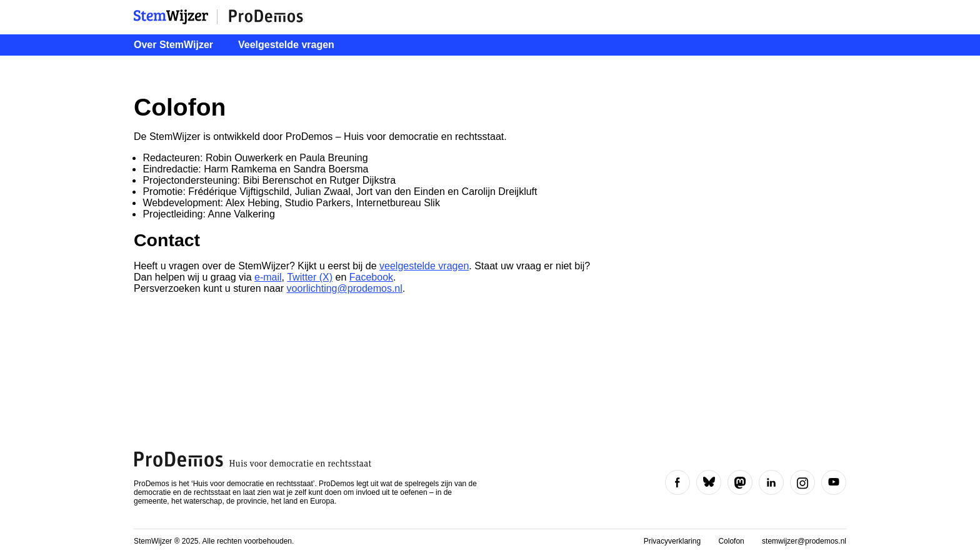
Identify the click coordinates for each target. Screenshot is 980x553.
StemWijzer (176, 17)
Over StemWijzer (173, 45)
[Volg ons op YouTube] (834, 482)
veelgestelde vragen (424, 266)
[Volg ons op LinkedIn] (771, 482)
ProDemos (266, 17)
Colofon (732, 541)
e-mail (268, 277)
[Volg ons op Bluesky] (709, 482)
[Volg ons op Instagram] (802, 482)
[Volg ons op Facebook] (677, 482)
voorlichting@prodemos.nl (345, 288)
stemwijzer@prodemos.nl (804, 541)
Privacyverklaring (673, 541)
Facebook (371, 277)
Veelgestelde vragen (286, 45)
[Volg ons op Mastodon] (740, 482)
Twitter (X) (310, 277)
